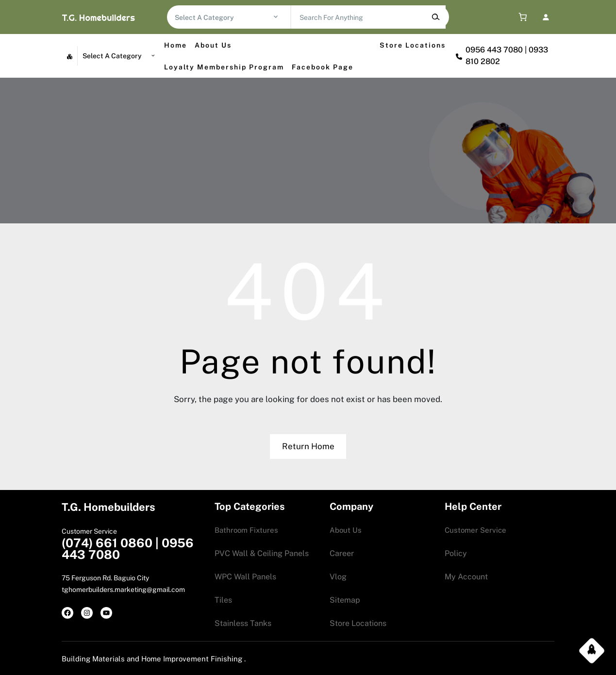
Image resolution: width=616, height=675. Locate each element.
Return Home (308, 446)
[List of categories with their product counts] (224, 17)
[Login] (545, 17)
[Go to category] (276, 17)
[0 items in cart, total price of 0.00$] (520, 17)
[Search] (435, 17)
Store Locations (413, 45)
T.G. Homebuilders (98, 18)
